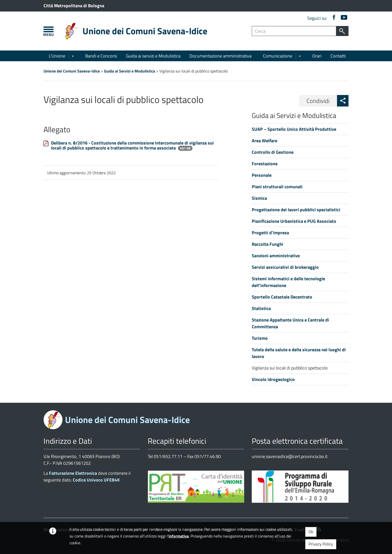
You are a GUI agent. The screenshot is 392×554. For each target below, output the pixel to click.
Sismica (259, 198)
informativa (179, 536)
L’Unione (57, 56)
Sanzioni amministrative (276, 256)
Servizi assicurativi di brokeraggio (285, 267)
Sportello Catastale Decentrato (282, 297)
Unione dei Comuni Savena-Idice (145, 31)
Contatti (338, 56)
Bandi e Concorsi (101, 56)
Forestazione (265, 164)
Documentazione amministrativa (220, 56)
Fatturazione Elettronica (73, 473)
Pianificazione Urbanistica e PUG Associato (294, 221)
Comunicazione (278, 56)
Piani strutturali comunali (277, 187)
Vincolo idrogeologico (273, 379)
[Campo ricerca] (294, 31)
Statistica (261, 308)
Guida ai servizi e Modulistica (153, 56)
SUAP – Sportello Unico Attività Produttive (294, 129)
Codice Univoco (96, 480)
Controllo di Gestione (273, 152)
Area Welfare (264, 141)
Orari (317, 56)
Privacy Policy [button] (321, 544)
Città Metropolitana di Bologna (74, 6)
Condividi (318, 101)
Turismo (260, 338)
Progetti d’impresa (270, 233)
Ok (311, 532)
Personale (262, 175)
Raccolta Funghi (267, 244)
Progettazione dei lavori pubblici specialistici (296, 210)
